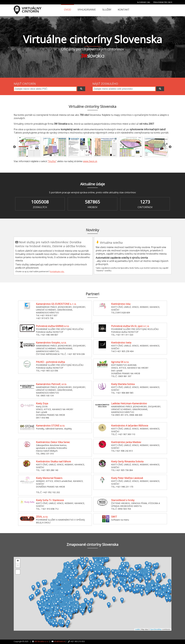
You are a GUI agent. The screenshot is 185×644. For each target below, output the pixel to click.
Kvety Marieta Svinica (123, 384)
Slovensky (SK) (144, 2)
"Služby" (52, 161)
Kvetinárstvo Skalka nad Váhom (53, 461)
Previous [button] (14, 147)
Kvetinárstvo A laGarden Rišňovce (130, 426)
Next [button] (170, 147)
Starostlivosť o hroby (123, 500)
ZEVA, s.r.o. (42, 517)
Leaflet (137, 629)
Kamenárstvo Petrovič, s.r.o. (51, 384)
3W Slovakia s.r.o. (42, 641)
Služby (107, 10)
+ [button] (18, 561)
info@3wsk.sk (59, 641)
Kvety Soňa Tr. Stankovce (50, 500)
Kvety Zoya (42, 403)
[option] (29, 147)
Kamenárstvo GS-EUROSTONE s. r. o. (56, 304)
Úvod (68, 10)
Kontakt (124, 10)
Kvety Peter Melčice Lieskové (127, 478)
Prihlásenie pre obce (163, 2)
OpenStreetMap (156, 629)
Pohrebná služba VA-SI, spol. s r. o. (130, 326)
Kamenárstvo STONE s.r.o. (50, 426)
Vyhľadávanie (87, 10)
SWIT (114, 517)
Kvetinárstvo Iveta (121, 343)
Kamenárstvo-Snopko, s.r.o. (51, 343)
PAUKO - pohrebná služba (50, 362)
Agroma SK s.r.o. (120, 362)
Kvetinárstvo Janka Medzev (126, 442)
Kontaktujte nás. (57, 271)
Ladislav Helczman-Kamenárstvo (129, 403)
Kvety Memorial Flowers (49, 478)
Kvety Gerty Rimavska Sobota (127, 461)
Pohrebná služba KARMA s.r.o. (53, 326)
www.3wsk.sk (90, 161)
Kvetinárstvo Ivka (121, 304)
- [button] (18, 565)
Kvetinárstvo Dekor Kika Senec (53, 442)
